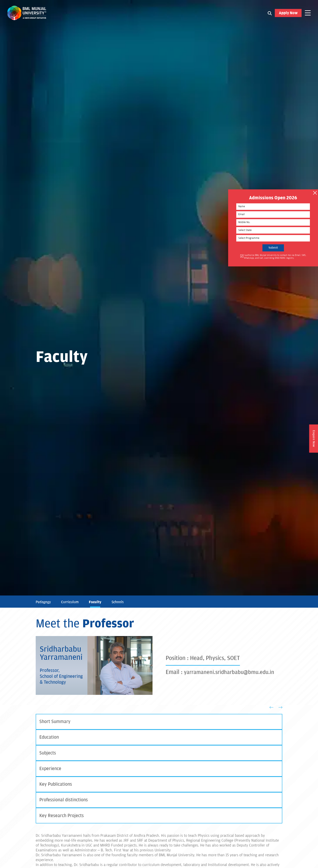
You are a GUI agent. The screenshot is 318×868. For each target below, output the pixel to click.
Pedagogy (44, 602)
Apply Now (288, 14)
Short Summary (55, 722)
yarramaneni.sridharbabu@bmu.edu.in (233, 672)
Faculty (97, 602)
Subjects (48, 754)
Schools (120, 602)
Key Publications (56, 787)
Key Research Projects (62, 819)
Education (50, 738)
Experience (51, 771)
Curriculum (71, 602)
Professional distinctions (65, 803)
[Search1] (270, 14)
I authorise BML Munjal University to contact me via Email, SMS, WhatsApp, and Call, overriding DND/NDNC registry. (289, 260)
